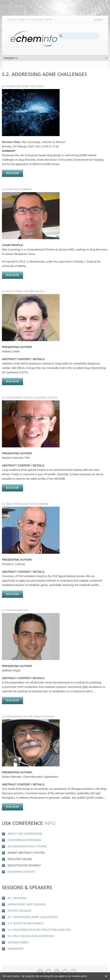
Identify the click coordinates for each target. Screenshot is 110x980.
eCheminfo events (21, 862)
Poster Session (19, 901)
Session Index (18, 933)
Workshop (15, 939)
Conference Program (24, 831)
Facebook (40, 963)
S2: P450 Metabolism (15, 603)
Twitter (48, 963)
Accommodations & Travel (27, 837)
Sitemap (98, 20)
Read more (15, 173)
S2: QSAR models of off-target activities (28, 708)
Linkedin (73, 963)
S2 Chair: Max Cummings (17, 188)
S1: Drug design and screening (31, 927)
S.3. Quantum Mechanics (25, 914)
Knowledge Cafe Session (27, 895)
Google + (57, 963)
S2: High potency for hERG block (23, 288)
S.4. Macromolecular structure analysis (39, 920)
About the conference (25, 824)
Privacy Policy (68, 970)
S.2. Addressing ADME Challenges (33, 908)
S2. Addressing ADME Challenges (23, 86)
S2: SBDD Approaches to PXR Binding (25, 498)
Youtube (65, 963)
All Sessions (17, 889)
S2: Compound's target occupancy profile (30, 393)
